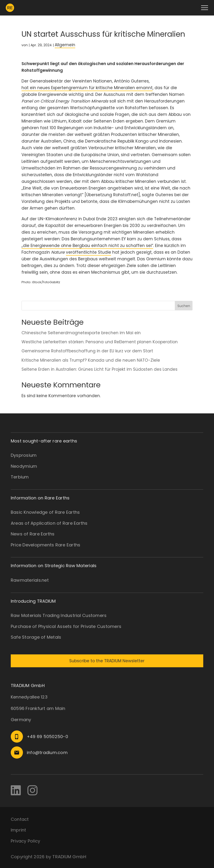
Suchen (184, 306)
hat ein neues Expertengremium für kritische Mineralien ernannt (87, 88)
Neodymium (24, 466)
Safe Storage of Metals (36, 637)
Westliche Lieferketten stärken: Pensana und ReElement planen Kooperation (100, 342)
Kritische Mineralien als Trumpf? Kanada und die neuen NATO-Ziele (91, 360)
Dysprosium (24, 455)
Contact (20, 819)
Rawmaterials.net (30, 580)
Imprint (19, 830)
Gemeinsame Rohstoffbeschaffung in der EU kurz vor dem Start (87, 351)
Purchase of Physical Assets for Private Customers (66, 626)
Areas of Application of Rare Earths (49, 523)
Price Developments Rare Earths (46, 545)
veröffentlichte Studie (88, 252)
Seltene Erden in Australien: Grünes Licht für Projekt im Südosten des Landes (100, 369)
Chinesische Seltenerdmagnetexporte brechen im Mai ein (81, 333)
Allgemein (65, 45)
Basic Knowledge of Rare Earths (45, 512)
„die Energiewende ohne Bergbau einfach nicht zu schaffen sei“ (87, 246)
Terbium (20, 477)
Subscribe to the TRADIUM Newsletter (107, 661)
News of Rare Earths (33, 534)
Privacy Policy (26, 841)
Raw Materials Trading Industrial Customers (59, 615)
